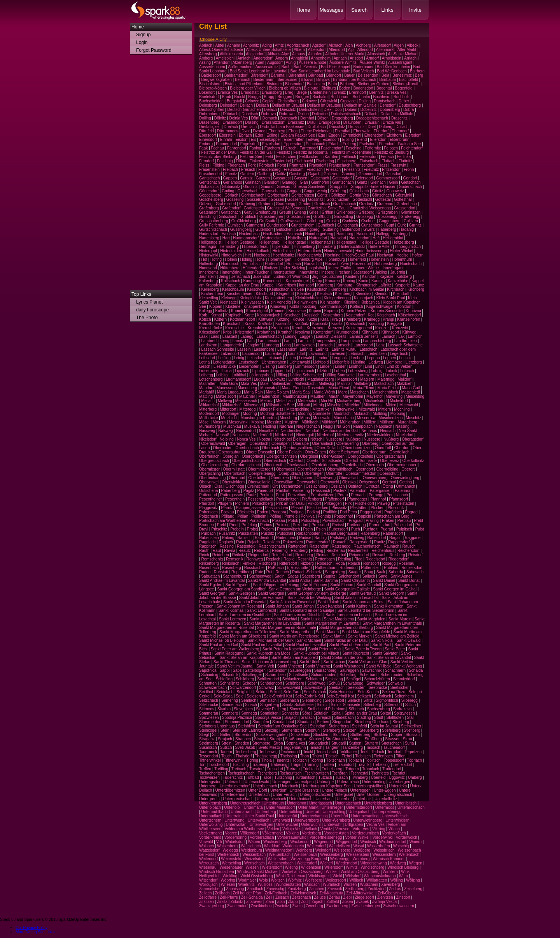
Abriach (206, 45)
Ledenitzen (377, 354)
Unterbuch (289, 786)
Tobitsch (300, 760)
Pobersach (208, 512)
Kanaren (332, 281)
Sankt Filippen (315, 585)
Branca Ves (228, 92)
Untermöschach (411, 807)
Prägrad (356, 521)
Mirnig (319, 405)
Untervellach (259, 820)
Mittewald (367, 409)
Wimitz (352, 867)
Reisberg (397, 555)
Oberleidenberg (325, 465)
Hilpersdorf (281, 247)
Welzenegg (340, 859)
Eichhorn (394, 135)
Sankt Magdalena (339, 619)
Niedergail (305, 435)
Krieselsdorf (209, 332)
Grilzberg (367, 212)
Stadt (379, 718)
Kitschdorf (264, 294)
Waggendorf (346, 842)
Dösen (323, 118)
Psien (321, 529)
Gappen (230, 178)
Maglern (367, 379)
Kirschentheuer (239, 294)
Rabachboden (308, 533)
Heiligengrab (268, 242)
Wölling (396, 880)
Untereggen (360, 790)
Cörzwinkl (328, 101)
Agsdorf (319, 45)
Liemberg (394, 362)
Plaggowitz (208, 508)
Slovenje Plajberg (271, 709)
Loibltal (222, 375)
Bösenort (207, 92)
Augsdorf (275, 62)
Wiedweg (398, 863)
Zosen (348, 902)
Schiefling (224, 679)
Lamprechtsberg (377, 341)
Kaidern (352, 277)
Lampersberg (326, 341)
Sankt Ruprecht (356, 653)
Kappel (269, 285)
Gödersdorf (209, 191)
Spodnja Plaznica (237, 718)
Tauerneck (208, 752)
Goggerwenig (315, 191)
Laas (215, 336)
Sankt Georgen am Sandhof (241, 589)
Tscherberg (267, 773)
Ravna (230, 551)
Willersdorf (333, 867)
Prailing (372, 521)
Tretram (293, 769)
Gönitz (377, 191)
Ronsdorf (371, 563)
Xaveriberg (390, 884)
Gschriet (368, 221)
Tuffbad (252, 777)
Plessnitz (339, 508)
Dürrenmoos (228, 131)
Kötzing (283, 319)
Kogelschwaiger (380, 307)
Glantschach (343, 182)
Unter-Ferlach (285, 795)
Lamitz (238, 341)
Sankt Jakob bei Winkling (310, 598)
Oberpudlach (290, 473)
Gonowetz (395, 191)
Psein (308, 529)
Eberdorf (381, 131)
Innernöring (232, 272)
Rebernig (280, 551)
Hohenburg (335, 259)
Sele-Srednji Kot (278, 696)
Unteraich (233, 782)
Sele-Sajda (223, 696)
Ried (358, 559)
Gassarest (282, 178)
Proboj (253, 529)
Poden (263, 512)
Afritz (279, 45)
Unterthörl (339, 816)
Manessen (226, 388)
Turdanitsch (305, 777)
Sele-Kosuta (368, 692)
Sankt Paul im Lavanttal (262, 645)
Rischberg (267, 563)
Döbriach (231, 114)
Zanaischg (235, 889)
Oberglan (230, 456)
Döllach (371, 114)
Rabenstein (209, 538)
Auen (260, 62)
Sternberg (331, 730)
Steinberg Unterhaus (217, 726)
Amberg (206, 58)
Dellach (262, 105)
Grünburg (315, 221)
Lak (402, 336)
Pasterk (340, 491)
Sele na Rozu (394, 692)
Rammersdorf (318, 542)
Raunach (391, 546)
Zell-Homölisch (303, 893)
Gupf (390, 225)
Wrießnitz (246, 884)
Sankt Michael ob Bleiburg (222, 640)
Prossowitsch (288, 529)
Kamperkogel (297, 281)
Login (142, 42)
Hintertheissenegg (371, 251)
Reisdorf (416, 555)
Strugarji (339, 743)
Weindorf (323, 850)
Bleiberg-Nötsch (213, 88)
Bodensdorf (363, 88)
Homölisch (230, 264)
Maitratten (208, 384)
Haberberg (387, 229)
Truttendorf (392, 769)
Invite (415, 10)
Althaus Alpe (278, 54)
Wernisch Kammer (389, 859)
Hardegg (400, 234)
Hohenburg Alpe (309, 259)
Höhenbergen (280, 259)
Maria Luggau (229, 392)
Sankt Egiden (211, 585)
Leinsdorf (255, 358)
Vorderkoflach (394, 833)
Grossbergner (271, 217)
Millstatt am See (280, 405)
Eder (259, 135)
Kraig (336, 319)
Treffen (205, 769)
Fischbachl (304, 161)
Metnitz (266, 401)
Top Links (141, 294)
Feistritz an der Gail (256, 152)
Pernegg (376, 495)
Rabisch (245, 538)
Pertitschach (397, 495)
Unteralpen (304, 782)
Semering (230, 700)
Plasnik (297, 508)
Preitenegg (356, 525)
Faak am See (409, 144)
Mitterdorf (228, 409)
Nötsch (316, 439)
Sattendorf (278, 670)
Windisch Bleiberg (403, 867)
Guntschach (347, 225)
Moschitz (413, 418)
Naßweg (225, 431)
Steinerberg (339, 726)
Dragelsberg (342, 118)
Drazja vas (392, 122)
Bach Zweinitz (306, 67)
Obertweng (326, 478)
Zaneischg (275, 889)
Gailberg (265, 174)
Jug (315, 277)
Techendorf (290, 752)
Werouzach (209, 863)
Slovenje (297, 709)
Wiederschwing (374, 863)
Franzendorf (364, 165)
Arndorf (372, 58)
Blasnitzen (316, 84)
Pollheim (259, 516)
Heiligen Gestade (239, 242)
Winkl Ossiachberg (256, 876)
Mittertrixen (322, 409)
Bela (385, 75)
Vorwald (206, 842)
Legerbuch (399, 354)
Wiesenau (208, 867)
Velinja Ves (292, 829)
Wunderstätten (288, 884)
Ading (267, 45)
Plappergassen (249, 508)
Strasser (392, 739)
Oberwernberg (375, 478)
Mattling (206, 396)
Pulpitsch (404, 529)
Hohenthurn (402, 259)
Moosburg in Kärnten (258, 418)
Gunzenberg (372, 225)
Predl (234, 525)
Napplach (384, 426)
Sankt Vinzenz (318, 666)
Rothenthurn (326, 568)
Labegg (247, 336)
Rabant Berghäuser (340, 533)
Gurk (402, 225)
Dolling (205, 118)
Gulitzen (411, 221)
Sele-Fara (292, 692)
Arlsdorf (356, 58)
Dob (338, 110)
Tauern (226, 752)
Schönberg (295, 683)
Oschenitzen (292, 486)
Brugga (254, 97)
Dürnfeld (206, 131)
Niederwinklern (380, 435)
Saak (381, 572)
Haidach (229, 234)
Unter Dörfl (257, 790)
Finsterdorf (282, 161)
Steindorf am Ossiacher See (282, 726)
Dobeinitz (369, 110)
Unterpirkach (360, 812)
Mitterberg (208, 409)
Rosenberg (232, 568)
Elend (362, 140)
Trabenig (260, 765)
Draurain (372, 122)
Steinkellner (411, 726)
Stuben (355, 743)
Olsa (218, 486)
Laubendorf (252, 354)
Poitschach (209, 516)
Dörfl (255, 118)
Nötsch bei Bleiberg (290, 439)
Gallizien (331, 174)
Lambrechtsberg (215, 341)
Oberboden (222, 448)
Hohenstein (379, 259)
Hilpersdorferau (255, 247)
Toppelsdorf (394, 760)
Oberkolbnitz (413, 461)
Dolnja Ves (238, 118)
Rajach (253, 542)
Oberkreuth (274, 465)
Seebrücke (378, 688)
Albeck (413, 45)
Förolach (267, 165)
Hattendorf (318, 238)
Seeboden (357, 688)
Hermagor (208, 247)
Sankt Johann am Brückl (363, 602)
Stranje (276, 739)
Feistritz (283, 152)
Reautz (245, 551)
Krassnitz (283, 324)
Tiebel (347, 756)
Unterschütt (287, 816)
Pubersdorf (339, 529)
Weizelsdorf (255, 859)
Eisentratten (294, 140)
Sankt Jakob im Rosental (245, 602)
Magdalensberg (321, 379)
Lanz (380, 345)
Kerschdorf (256, 289)
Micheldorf (399, 401)
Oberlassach (297, 465)
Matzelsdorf (226, 396)
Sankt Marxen (360, 636)
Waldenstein (293, 846)
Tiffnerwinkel (210, 760)
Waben (254, 842)
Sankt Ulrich (310, 662)
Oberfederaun (374, 452)
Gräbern (265, 204)
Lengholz (340, 358)
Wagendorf (324, 842)
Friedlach (314, 170)
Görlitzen (339, 195)
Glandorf (271, 182)
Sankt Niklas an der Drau (346, 640)
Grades (305, 204)
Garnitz (246, 178)
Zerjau (334, 897)
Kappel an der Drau (242, 285)
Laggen (306, 336)
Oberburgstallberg (298, 448)
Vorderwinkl (383, 837)
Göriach (231, 195)
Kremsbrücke (211, 328)
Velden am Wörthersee (244, 829)
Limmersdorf (306, 366)
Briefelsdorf (209, 97)
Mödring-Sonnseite (314, 414)
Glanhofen (320, 182)
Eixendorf (331, 140)
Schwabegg (353, 683)
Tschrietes (380, 773)
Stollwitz (381, 735)
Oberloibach (352, 465)
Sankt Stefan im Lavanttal (389, 658)
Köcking (310, 307)
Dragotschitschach (372, 118)
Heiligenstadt (345, 242)
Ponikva (308, 516)
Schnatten (208, 683)
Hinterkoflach (258, 251)
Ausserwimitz (267, 67)
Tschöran (340, 773)
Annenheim (321, 58)
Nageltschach (308, 426)
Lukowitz (277, 379)
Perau (343, 495)
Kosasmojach (269, 315)
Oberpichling (210, 473)
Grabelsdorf (226, 204)
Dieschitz (288, 110)
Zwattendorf (237, 906)
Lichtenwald (300, 362)
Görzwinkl (404, 195)
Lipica (227, 371)
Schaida (416, 670)
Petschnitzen (288, 499)
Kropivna (302, 332)
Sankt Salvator (385, 653)
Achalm (234, 45)
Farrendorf (309, 148)
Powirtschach (334, 521)
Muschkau (232, 426)
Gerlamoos (233, 182)
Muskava (252, 426)
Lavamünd (318, 354)
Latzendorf (230, 354)
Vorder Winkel (357, 837)
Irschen (344, 272)
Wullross (265, 884)
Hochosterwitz (310, 255)
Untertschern (210, 820)
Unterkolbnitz (386, 799)
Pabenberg (231, 491)
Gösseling (235, 199)
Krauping (376, 324)
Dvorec (259, 131)
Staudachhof (283, 722)
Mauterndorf (269, 396)
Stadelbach (344, 718)
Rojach (354, 563)
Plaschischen (277, 508)
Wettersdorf (307, 863)
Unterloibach (210, 807)
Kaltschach (231, 281)
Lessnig (406, 358)
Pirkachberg (263, 503)
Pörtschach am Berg (392, 516)
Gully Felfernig (212, 225)
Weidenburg (252, 850)
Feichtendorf (412, 148)
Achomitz (251, 45)
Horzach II (313, 264)
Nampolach (363, 426)
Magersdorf (347, 379)
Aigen (399, 45)
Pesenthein (235, 499)
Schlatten (314, 679)
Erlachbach (315, 144)
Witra (403, 876)
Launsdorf (296, 354)
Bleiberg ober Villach (248, 88)
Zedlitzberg (355, 889)
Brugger (302, 97)
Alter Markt (407, 50)
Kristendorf (244, 332)
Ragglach (207, 542)
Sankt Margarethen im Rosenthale (287, 628)
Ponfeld (291, 516)
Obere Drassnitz (260, 452)
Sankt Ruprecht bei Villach (316, 653)
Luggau (260, 379)
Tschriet (399, 773)
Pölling (275, 516)
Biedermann (264, 80)
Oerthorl (389, 482)
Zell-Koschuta (331, 893)
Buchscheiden (211, 101)
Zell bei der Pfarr (247, 893)
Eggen (334, 135)
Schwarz (266, 688)
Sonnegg (249, 713)
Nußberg (353, 439)
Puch (356, 529)
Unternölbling (291, 812)
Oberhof (296, 461)
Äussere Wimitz (343, 62)
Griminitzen (411, 212)
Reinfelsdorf (282, 555)
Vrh (219, 842)
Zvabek (363, 902)
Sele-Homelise (342, 692)
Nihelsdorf (405, 435)
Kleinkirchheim (308, 298)
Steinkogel (208, 730)
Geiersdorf (364, 178)
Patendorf (358, 491)
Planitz (227, 508)
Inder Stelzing (293, 268)
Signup (143, 35)
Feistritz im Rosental (311, 152)
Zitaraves (254, 902)
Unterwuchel (287, 825)
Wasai (358, 846)
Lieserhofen (249, 366)
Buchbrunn (340, 97)
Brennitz (377, 92)
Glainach (253, 182)
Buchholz (402, 97)
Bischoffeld (409, 80)
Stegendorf (342, 722)
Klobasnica (370, 302)
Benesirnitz (402, 75)
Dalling (365, 101)
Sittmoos (207, 709)
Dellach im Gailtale (360, 105)
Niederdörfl (262, 435)
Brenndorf (357, 92)
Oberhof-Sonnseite (360, 461)
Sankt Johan (303, 606)
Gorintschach (253, 195)
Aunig (291, 62)
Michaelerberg (349, 401)
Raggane (413, 538)
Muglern (291, 422)
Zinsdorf (403, 897)
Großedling (343, 217)
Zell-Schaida (252, 897)
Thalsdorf (244, 756)
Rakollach (271, 542)
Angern (282, 58)
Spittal (385, 713)
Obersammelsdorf (361, 473)
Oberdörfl (383, 448)
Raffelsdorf (377, 538)
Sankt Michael (309, 640)
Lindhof (355, 366)
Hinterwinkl (209, 255)
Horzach (293, 264)
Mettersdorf (308, 401)
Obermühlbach (340, 469)
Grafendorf (231, 208)
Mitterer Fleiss (271, 409)
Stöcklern (322, 735)
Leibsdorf (207, 358)
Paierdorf (265, 491)
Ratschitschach (272, 546)
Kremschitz (235, 328)
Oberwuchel (307, 482)
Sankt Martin (334, 636)
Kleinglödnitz (251, 298)
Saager (355, 572)
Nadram (286, 426)
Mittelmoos (373, 405)
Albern (299, 50)
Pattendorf (208, 495)
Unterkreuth (274, 803)
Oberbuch (271, 448)
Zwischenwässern (398, 906)
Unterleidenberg (378, 803)
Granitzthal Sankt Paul (327, 208)
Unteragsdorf (210, 782)
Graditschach (345, 204)
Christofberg (288, 101)
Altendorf (365, 50)
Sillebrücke (209, 705)
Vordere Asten (337, 833)
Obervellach (349, 478)
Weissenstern (384, 855)
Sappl (225, 670)
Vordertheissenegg (326, 837)
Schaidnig (210, 675)
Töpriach (414, 760)
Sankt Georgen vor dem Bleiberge (317, 593)
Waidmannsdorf (393, 842)
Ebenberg (277, 131)
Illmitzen (271, 268)
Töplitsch (373, 760)
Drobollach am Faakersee (282, 127)
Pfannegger (357, 499)
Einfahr (226, 140)
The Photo (147, 318)
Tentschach (326, 752)
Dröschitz (337, 127)
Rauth (204, 551)
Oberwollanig (259, 482)
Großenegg (410, 217)
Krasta (337, 324)
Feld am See (251, 157)
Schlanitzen (292, 679)
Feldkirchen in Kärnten (319, 157)
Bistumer (274, 84)
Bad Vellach (363, 71)
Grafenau (385, 204)
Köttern (220, 319)
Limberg (285, 366)
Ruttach (282, 572)
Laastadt (230, 336)
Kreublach (280, 328)
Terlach (378, 752)
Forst (282, 165)
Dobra (409, 110)
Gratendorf (208, 212)
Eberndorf (400, 131)
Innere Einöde (340, 268)
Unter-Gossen (368, 795)
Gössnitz (316, 199)
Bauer (349, 75)
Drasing (252, 122)
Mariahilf (206, 392)
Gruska (332, 221)
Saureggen (349, 670)
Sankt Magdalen (371, 619)
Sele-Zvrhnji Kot (340, 696)
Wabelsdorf (235, 842)
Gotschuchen (338, 199)
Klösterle (233, 307)
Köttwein (266, 319)
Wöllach (356, 880)
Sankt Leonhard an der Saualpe (307, 610)
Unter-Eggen (385, 790)
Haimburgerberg (319, 234)
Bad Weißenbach (392, 71)
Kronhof (285, 332)
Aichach (336, 45)
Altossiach (376, 54)
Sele (240, 696)
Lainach (388, 336)
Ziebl (347, 897)
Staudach (305, 722)
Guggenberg (390, 221)
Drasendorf (232, 122)
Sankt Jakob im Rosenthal (292, 602)
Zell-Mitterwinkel (360, 893)
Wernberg (361, 859)
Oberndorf (364, 469)
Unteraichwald (257, 782)
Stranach (243, 739)
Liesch (205, 366)
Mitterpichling (298, 409)
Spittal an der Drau (361, 713)
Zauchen (317, 889)
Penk (280, 495)
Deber (404, 101)
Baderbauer (363, 67)
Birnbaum (388, 80)
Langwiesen (304, 345)
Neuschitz (241, 435)
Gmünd (267, 187)
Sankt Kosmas (231, 610)
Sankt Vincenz (290, 666)
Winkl (337, 876)
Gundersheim (303, 225)
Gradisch (322, 204)
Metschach (285, 401)
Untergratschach (398, 795)
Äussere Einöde (312, 62)
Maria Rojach (277, 392)
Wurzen (350, 884)
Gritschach (228, 217)
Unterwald (281, 820)
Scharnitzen (276, 675)
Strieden (242, 743)
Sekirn (261, 692)
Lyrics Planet (149, 302)
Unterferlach (259, 795)
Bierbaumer (288, 80)
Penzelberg (298, 495)
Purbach (208, 533)
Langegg (271, 345)
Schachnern (395, 670)
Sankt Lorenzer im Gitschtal (273, 619)
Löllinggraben (261, 375)
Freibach (230, 170)
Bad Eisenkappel (335, 67)
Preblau (404, 521)
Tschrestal (360, 773)
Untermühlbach (214, 812)
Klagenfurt (285, 294)
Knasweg (278, 307)
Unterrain (234, 816)
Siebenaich (289, 700)
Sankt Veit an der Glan (368, 662)
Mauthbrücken (295, 396)
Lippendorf (282, 371)
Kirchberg (416, 289)
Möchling (402, 409)
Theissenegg (266, 756)
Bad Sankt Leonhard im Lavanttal (259, 71)
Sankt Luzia (310, 619)
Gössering (296, 199)
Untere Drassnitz (304, 790)
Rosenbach (209, 568)
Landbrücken (406, 341)
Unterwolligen (262, 825)
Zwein (297, 906)
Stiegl (204, 735)
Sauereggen (300, 670)
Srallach (308, 718)
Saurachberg (325, 670)
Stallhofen (395, 718)
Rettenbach (325, 559)
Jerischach (241, 277)
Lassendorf (287, 349)
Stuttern (371, 743)
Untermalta (253, 807)
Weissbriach (384, 850)
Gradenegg (285, 204)
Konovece (297, 311)
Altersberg (208, 54)
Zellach (205, 893)
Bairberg (417, 71)
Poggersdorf (371, 512)
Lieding (359, 362)
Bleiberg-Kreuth (406, 84)
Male (264, 384)
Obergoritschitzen (282, 456)
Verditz (326, 829)
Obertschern (303, 478)
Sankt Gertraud (362, 593)
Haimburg (345, 234)
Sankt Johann (277, 606)
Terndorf (394, 752)
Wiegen (416, 863)
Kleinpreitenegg (337, 298)
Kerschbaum (233, 289)
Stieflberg (412, 730)
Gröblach (248, 217)
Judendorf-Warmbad (291, 277)
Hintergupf (208, 251)
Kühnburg (370, 332)
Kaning (349, 281)
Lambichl (416, 336)
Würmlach (332, 884)
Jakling (381, 272)
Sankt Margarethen (296, 632)
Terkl (364, 752)
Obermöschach (311, 469)
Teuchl (227, 756)
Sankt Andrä (299, 581)
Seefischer (400, 688)
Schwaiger (376, 683)
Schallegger (252, 675)
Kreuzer (382, 328)
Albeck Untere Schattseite (268, 50)
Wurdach (312, 884)
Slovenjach (243, 709)
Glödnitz (251, 187)
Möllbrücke (208, 418)
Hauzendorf (359, 238)
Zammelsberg (211, 889)
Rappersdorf (399, 542)
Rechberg (299, 551)
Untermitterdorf (359, 807)
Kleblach (324, 294)
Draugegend (329, 122)
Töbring (317, 760)
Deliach (246, 105)
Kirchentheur (212, 294)
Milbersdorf (253, 405)
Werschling (232, 863)
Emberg (206, 144)
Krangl (388, 319)
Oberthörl (237, 478)
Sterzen (350, 730)
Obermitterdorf (260, 469)
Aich (349, 45)
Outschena (208, 491)
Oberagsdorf (413, 439)
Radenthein (286, 538)
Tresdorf (256, 769)
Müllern (370, 422)
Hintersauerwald (338, 251)
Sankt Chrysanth (355, 581)
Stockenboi (300, 735)
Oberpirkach (234, 473)
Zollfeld (332, 902)
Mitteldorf (353, 405)
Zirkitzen (206, 902)
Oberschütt (389, 473)
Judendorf (262, 277)
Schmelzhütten (377, 679)
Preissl (338, 525)
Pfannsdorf (399, 499)
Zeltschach (301, 897)
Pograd (411, 512)
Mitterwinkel (345, 409)
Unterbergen (399, 782)
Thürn (317, 756)
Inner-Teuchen (257, 272)
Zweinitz (282, 906)
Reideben (221, 555)
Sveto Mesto (269, 747)
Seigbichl (244, 692)
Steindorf (318, 726)
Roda (340, 563)
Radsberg (338, 538)
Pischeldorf (364, 503)
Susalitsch (208, 747)
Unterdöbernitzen (230, 790)
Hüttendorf (252, 268)
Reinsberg (304, 555)
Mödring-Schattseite (277, 414)
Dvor (246, 131)
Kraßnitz (265, 324)
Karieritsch (287, 285)
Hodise (403, 255)
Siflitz (368, 700)
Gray (248, 212)
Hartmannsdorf (246, 238)
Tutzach (325, 777)
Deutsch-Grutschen (244, 110)
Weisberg (342, 850)
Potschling (310, 521)
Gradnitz (367, 204)
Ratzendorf (319, 546)
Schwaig (395, 683)
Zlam (269, 902)
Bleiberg (347, 84)
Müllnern (387, 422)
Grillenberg (346, 212)
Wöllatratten (377, 880)
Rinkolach (231, 563)
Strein (226, 743)
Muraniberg (408, 422)
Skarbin (224, 709)
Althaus (298, 54)
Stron (278, 743)
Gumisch (235, 225)
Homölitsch (252, 264)
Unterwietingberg (368, 820)
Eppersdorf (293, 144)
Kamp (317, 281)
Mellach (208, 401)
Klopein (216, 307)
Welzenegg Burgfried (309, 859)
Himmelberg (304, 247)
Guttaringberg (307, 229)
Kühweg (409, 332)
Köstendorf (355, 315)
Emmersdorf (226, 144)
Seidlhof (206, 692)
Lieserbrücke (225, 366)
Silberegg (409, 700)
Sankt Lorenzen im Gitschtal (298, 615)
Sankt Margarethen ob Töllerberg (248, 632)
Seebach (337, 688)
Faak (203, 148)
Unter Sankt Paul (259, 816)
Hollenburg (208, 264)
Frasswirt (398, 165)
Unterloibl (232, 807)
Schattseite (298, 675)
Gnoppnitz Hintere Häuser (373, 187)
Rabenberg (370, 533)
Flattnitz (405, 161)
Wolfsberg (314, 880)
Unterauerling (374, 782)
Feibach (391, 148)
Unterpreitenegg (388, 812)
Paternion (403, 491)
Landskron (208, 345)
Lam (251, 341)
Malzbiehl (405, 384)
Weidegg (230, 850)
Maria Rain (253, 392)
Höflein (231, 259)
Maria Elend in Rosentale (304, 388)
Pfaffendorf (335, 499)
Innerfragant (393, 268)
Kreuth (298, 328)
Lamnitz (305, 341)
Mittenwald (409, 405)
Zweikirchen (261, 906)
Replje (289, 559)
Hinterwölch (231, 255)
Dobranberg (209, 114)
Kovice (298, 319)
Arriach (410, 58)
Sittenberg (372, 705)
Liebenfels (341, 362)
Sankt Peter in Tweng (363, 649)
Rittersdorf (288, 563)
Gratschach (231, 212)
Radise (305, 538)
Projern (268, 529)
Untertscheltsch (395, 816)
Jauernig (397, 272)
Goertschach (273, 191)
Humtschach (411, 264)
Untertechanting (314, 816)
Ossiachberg (317, 486)
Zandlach (255, 889)
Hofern (418, 255)
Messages (332, 10)
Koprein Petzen (354, 311)
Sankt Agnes (401, 576)
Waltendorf (316, 846)
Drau (311, 122)
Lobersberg (358, 371)
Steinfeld (360, 726)
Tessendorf (209, 756)
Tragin (296, 765)
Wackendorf (300, 842)
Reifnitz (239, 555)
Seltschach (209, 700)
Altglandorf (255, 54)
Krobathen (266, 332)
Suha (409, 743)
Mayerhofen (353, 396)
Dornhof (307, 118)
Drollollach (317, 127)
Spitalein (321, 713)
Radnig (320, 538)
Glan (304, 182)
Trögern (352, 769)
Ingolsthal (317, 268)
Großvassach (292, 221)
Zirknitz (237, 902)
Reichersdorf (409, 551)
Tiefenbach (383, 756)
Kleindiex (363, 294)
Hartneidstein (273, 238)
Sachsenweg (260, 576)
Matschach (359, 392)
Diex (327, 110)
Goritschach (278, 195)
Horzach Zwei (337, 264)
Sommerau (209, 713)
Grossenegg (387, 217)
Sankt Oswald (409, 640)
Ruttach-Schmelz (307, 572)
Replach (273, 559)
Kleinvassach (252, 302)
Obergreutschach (214, 461)
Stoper (396, 735)
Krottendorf (323, 332)
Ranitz (380, 542)
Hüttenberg (230, 268)
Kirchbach (395, 289)
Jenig (224, 277)
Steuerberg (369, 730)
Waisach (206, 846)
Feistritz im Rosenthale (352, 152)
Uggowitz (397, 777)
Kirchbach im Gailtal (367, 289)
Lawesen (338, 354)
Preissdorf (320, 525)
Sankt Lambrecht (262, 610)
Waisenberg (227, 846)
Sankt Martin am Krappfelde (366, 632)
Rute (259, 572)
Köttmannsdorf (242, 319)
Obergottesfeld (360, 456)
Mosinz (258, 422)
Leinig (239, 358)
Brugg (269, 97)
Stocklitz (340, 735)
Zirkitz (222, 902)
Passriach (322, 491)
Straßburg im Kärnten (304, 739)
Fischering (325, 161)
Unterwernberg (306, 820)
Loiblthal (239, 375)
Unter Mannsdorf (280, 807)
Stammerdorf (210, 722)
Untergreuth (209, 799)
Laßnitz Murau (344, 349)
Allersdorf (337, 50)
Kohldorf (404, 307)
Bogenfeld (404, 88)
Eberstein (227, 135)
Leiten (291, 358)
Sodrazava (402, 709)
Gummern (254, 225)
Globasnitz (231, 187)
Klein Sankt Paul (391, 298)
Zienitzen (385, 897)
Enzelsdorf (271, 144)
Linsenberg (209, 371)
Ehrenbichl (352, 135)
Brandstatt (250, 92)
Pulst (420, 529)
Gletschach (411, 182)
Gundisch (326, 225)
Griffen (327, 212)
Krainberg (353, 319)
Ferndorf (206, 161)
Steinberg (401, 722)
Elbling (348, 140)
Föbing (218, 165)
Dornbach (289, 118)
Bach (286, 67)
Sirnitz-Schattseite (298, 705)
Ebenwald (362, 131)
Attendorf (222, 62)
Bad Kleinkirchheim (394, 67)
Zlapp (293, 902)
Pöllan (243, 516)
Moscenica (366, 418)
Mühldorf (329, 422)
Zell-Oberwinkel (391, 893)
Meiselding (415, 396)
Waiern (416, 842)
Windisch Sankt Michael (258, 872)
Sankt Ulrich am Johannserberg (269, 662)
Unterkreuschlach (245, 803)
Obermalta (375, 465)
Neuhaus (369, 431)
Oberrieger (313, 473)
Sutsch (226, 747)
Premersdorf (380, 525)
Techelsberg (246, 752)
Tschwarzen (209, 777)
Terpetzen (413, 752)
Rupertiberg (241, 572)
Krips (227, 332)
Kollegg (206, 311)
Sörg (306, 713)
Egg (322, 135)
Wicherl (326, 863)
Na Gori (343, 426)
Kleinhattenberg (278, 298)
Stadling (364, 718)
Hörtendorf (274, 264)
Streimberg (209, 743)
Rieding (345, 559)
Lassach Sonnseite (218, 349)
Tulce (266, 777)
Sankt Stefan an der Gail (342, 658)
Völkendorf (250, 833)
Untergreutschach (238, 799)
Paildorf (283, 491)
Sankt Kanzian (330, 606)
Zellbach (222, 893)
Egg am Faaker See (298, 135)
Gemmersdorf (388, 178)
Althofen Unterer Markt (345, 54)
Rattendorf (297, 546)
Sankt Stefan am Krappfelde (244, 658)
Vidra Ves (361, 829)
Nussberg (334, 439)
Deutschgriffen (212, 110)
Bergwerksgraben (216, 80)
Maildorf (404, 379)
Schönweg (316, 683)
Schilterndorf (268, 679)
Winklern (390, 872)
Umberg (415, 777)
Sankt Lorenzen (233, 619)
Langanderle (231, 345)
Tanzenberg (353, 747)
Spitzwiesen (404, 713)
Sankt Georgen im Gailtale (347, 589)
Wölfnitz (295, 880)
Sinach (251, 705)
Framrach (298, 165)
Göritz (323, 195)
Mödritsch (342, 414)
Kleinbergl (344, 294)
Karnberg (325, 285)
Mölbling (380, 414)
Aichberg (363, 45)
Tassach (373, 747)
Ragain (395, 538)
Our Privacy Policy (31, 928)
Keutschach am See (287, 289)
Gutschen (284, 229)
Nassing (402, 426)
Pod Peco (348, 512)
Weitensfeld (231, 859)
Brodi (227, 97)
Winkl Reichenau (291, 876)
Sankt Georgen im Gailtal (395, 589)
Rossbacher (255, 568)
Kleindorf (382, 294)
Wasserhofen (379, 846)
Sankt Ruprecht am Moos (269, 653)
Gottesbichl (362, 199)
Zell (269, 897)
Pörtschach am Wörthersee (223, 521)
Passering (301, 491)
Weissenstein (358, 855)
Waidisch (368, 842)
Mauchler (247, 396)
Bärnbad (316, 75)
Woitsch (278, 880)
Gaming (349, 174)
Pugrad (387, 529)
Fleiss (204, 165)
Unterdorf (278, 790)
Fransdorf (318, 165)
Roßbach (276, 568)
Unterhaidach (301, 799)
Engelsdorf (250, 144)
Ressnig (305, 559)
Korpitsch (233, 315)
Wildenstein (311, 867)
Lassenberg (264, 349)
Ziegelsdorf (364, 897)
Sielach (354, 700)
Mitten (391, 405)
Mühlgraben (350, 422)
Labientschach (269, 336)
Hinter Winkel (402, 251)
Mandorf (206, 388)
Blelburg (329, 88)
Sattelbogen (255, 670)
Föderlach (236, 165)
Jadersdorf (363, 272)
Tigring (252, 760)
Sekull (275, 692)
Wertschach (255, 863)
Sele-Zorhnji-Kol (309, 696)
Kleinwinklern (305, 302)
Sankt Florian (342, 585)
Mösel (204, 422)
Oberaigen (237, 444)
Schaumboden (324, 675)
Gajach (314, 174)
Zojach (317, 902)
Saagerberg (335, 572)
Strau (408, 739)
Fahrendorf (237, 148)
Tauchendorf (394, 747)
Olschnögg (235, 486)
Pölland (228, 516)
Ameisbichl (225, 58)
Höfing (216, 259)
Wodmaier (247, 880)
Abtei (220, 45)
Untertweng (234, 820)
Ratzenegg (341, 546)
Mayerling (394, 396)
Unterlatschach (348, 803)
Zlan (281, 902)
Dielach (270, 110)
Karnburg (344, 285)
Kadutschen (332, 277)
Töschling (241, 765)
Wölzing (413, 880)
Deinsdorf (228, 105)
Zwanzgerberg (212, 906)
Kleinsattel (229, 302)
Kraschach (232, 324)
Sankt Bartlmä (326, 581)
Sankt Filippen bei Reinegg (276, 585)
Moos (305, 418)
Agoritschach (298, 45)
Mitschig (334, 405)
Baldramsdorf (236, 75)
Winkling (230, 876)
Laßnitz (306, 349)
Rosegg (389, 563)
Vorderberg (311, 833)
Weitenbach (409, 855)
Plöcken (378, 508)
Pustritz (267, 533)
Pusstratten (248, 533)
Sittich (410, 705)
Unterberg (208, 786)
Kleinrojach (363, 298)
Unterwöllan (236, 825)
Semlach (249, 700)
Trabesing (279, 765)
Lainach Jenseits (364, 336)
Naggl (328, 426)
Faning (255, 148)
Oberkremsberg (214, 465)
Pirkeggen (333, 503)
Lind (368, 366)
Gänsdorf (393, 174)
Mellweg (225, 401)
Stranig (260, 739)
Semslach (268, 700)
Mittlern (384, 409)
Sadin (280, 576)
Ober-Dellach (328, 448)
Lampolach (350, 341)
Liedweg (376, 362)
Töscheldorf (219, 765)
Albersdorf (317, 50)
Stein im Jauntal (384, 726)
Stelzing (271, 730)
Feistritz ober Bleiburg (218, 157)
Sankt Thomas (226, 662)
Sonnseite (290, 713)
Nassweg (207, 431)
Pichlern (242, 503)
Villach (394, 829)
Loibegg (206, 375)
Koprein (331, 311)
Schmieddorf (404, 679)
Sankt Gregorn (391, 593)
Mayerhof (374, 396)
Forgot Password (154, 50)
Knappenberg (255, 307)
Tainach (315, 747)
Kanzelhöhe (398, 281)
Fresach (248, 170)
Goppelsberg (210, 195)
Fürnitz (231, 174)
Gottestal (383, 199)
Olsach (205, 486)
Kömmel (278, 311)
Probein (237, 529)
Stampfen (261, 722)
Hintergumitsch (408, 247)
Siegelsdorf (334, 700)
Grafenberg (209, 208)
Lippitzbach (304, 371)
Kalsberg (404, 277)
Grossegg (365, 217)
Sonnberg (230, 713)
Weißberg (362, 850)
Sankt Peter (395, 649)
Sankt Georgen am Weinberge (295, 589)
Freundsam (294, 170)
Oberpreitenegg (262, 473)
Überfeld (378, 777)
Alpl (351, 50)
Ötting (388, 486)
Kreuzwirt (400, 328)
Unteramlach (348, 782)
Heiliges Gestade (374, 242)
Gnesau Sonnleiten (310, 187)
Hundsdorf (208, 268)
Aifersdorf (382, 45)
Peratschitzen (323, 495)
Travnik (363, 765)
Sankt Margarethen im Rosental (227, 628)
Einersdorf (208, 140)
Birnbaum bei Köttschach (354, 80)
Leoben (357, 358)
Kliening (350, 302)
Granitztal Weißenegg (286, 208)
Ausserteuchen (212, 67)
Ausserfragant (400, 62)
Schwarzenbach (213, 688)
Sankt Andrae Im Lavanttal (222, 581)
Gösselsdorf (257, 199)
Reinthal (339, 555)
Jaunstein (207, 277)
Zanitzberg (297, 889)
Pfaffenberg (312, 499)
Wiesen (252, 867)
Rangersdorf (360, 542)
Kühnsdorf (390, 332)
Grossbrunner (298, 217)
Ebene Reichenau (316, 131)
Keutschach (317, 289)
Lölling (281, 375)
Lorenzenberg (370, 375)
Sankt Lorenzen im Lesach (348, 615)
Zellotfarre (208, 897)
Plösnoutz (396, 508)
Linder (340, 366)
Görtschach (382, 195)
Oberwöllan (284, 482)
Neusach (388, 431)
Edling (272, 135)
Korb (203, 315)
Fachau (217, 148)
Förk (252, 165)
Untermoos (385, 807)
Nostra (264, 439)
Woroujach (208, 884)
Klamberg (305, 294)
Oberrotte (334, 473)
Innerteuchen (284, 272)
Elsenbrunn (400, 140)
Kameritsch (273, 281)
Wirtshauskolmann (380, 876)
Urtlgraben (354, 825)
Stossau (413, 735)
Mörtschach (344, 418)
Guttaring (331, 229)
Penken (266, 495)
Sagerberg (311, 576)
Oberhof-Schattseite (324, 461)
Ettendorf (387, 144)
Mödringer (231, 414)
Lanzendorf (363, 345)
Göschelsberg (211, 199)
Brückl (240, 97)
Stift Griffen (222, 735)
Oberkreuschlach (246, 465)
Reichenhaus (383, 551)
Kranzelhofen (409, 319)
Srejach (324, 718)
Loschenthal (395, 375)
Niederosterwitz (351, 435)
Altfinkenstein (231, 54)
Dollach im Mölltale (397, 114)
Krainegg (372, 319)
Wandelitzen (340, 846)
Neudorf (313, 431)
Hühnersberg (385, 264)
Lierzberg (414, 362)
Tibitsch (332, 756)
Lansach (325, 345)
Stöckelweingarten (272, 735)
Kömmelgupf (257, 311)
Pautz (251, 495)
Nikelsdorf (208, 439)
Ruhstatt (221, 572)
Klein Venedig (279, 302)
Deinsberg (208, 105)
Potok (293, 521)
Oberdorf (402, 448)
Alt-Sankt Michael (403, 54)
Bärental (278, 75)
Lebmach (356, 354)
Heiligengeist (210, 242)
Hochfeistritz (283, 255)
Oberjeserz (389, 461)
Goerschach (248, 191)
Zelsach (282, 897)
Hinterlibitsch (283, 251)
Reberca (261, 551)
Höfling (246, 259)
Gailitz (281, 174)
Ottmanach (406, 486)
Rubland (391, 568)
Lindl (379, 366)
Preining (283, 525)
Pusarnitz (227, 533)
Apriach (340, 58)
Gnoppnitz (339, 187)
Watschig (401, 846)
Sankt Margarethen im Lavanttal (332, 623)
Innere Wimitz (367, 268)
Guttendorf (351, 229)
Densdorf (388, 105)
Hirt (248, 255)
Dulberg (386, 127)
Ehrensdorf (374, 135)
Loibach (407, 371)
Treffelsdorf (402, 765)
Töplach (355, 760)
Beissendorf (368, 75)
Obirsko (349, 482)
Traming (311, 765)
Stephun (312, 730)
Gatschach (320, 178)
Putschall (285, 533)
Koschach (292, 315)
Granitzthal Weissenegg (370, 208)
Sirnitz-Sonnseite (346, 705)
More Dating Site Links (35, 932)
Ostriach (355, 486)
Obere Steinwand (344, 452)
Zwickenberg (337, 906)
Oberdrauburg (231, 452)
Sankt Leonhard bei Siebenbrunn (366, 610)
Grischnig (207, 217)
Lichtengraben (274, 362)
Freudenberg (269, 170)
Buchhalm (361, 97)
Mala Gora (229, 384)
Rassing (227, 546)
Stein (225, 730)
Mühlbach (310, 422)
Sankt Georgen (212, 593)
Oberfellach (400, 452)
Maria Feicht (388, 388)
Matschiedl (411, 392)
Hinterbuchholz (352, 247)
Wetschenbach (281, 863)
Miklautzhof (209, 405)
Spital (337, 713)
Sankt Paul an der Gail (219, 645)
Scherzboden (392, 675)
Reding (317, 551)
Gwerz (369, 229)
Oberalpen (281, 444)
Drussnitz (357, 127)
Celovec (252, 101)
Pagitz (249, 491)
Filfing (241, 161)
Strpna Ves (296, 743)
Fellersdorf (368, 157)
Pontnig (324, 516)
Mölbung (398, 414)
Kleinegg (229, 298)
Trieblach (311, 769)
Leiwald (306, 358)
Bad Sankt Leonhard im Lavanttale (320, 71)
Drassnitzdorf (273, 122)
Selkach (364, 696)
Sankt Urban (334, 662)
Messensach (246, 401)
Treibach (239, 769)
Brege (302, 92)
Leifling (224, 358)
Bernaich (242, 80)
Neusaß (223, 435)
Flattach (388, 161)
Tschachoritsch (212, 773)
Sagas (293, 576)
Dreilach (231, 127)
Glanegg (289, 182)
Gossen (277, 199)
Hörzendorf (361, 264)
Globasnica (209, 187)
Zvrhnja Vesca (384, 902)
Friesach (333, 170)
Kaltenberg (208, 281)
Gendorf (410, 178)
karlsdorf (306, 285)
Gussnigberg (241, 229)
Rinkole (249, 563)
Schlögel (353, 679)
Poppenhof (343, 516)
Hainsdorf (365, 234)
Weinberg (304, 850)
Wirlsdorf (353, 876)
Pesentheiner (211, 499)
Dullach (402, 127)
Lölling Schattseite (306, 375)
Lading (290, 336)
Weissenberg (331, 855)
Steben (323, 722)
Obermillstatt (234, 469)
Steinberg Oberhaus (372, 722)
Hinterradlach (309, 251)
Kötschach (386, 315)
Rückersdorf (412, 568)
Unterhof (344, 799)
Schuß (334, 683)
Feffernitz (373, 148)
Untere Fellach (334, 790)
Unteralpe (325, 782)
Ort (275, 486)
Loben (339, 371)
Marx (342, 392)
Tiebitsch (363, 756)
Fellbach (349, 157)
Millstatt (304, 405)
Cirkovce (309, 101)
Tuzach (341, 777)
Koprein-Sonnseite (387, 311)
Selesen (254, 696)
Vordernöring (235, 837)
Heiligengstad (295, 242)
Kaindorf (369, 277)
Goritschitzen (303, 195)
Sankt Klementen (388, 606)
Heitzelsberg (403, 242)
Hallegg (383, 234)
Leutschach (248, 362)
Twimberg (359, 777)
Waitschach (251, 846)
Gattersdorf (342, 178)
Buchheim (381, 97)
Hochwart (385, 255)
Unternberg (266, 812)
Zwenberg (314, 906)
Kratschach (355, 324)
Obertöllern (258, 478)
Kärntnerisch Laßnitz (373, 285)
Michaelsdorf (376, 401)
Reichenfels (358, 551)
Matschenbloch (385, 392)
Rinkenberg (209, 563)
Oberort (408, 469)
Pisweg (383, 503)
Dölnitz (220, 118)
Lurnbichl (296, 379)
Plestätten (359, 508)
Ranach (339, 542)
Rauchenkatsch (367, 546)
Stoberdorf (244, 735)
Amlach (244, 58)
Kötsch (205, 319)
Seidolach (225, 692)
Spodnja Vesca (268, 718)
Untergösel (344, 795)
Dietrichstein (310, 110)
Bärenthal (297, 75)
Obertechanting (212, 478)
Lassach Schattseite (405, 345)
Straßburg (373, 739)
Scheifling (348, 675)
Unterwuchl (311, 825)
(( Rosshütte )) (299, 568)
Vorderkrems (210, 837)
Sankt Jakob (328, 602)
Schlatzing (334, 679)
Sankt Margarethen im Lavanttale (272, 623)
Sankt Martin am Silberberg (242, 636)
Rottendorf (349, 568)
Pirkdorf (314, 503)
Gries (314, 212)
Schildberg (245, 679)
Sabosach (415, 572)
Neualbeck (268, 431)
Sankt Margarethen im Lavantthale (392, 623)
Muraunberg (210, 426)
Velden (273, 829)
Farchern (272, 148)
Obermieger (209, 469)
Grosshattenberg (214, 221)
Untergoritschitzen (316, 795)
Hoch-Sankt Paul (359, 255)
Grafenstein (254, 208)
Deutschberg (410, 105)
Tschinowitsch (317, 773)
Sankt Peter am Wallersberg (235, 649)
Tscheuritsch (291, 773)
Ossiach (338, 486)
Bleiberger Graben (373, 84)
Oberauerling (348, 444)
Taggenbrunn (294, 747)
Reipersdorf (359, 555)
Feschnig (225, 161)
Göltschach (359, 191)
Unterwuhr (332, 825)
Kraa (325, 319)
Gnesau (283, 187)
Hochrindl (333, 255)
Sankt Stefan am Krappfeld (295, 658)
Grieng (300, 212)
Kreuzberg (315, 328)
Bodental (384, 88)
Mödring (250, 414)
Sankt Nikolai (382, 640)
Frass (382, 165)
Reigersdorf (258, 555)
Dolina (303, 114)
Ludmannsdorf (238, 379)
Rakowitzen (293, 542)
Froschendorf (211, 174)
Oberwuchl (330, 482)
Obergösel (309, 456)
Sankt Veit (265, 666)
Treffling (221, 769)
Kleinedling (209, 298)
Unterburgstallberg (370, 786)
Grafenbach (406, 204)
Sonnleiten (269, 713)
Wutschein (369, 884)
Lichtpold (321, 362)
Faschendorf (332, 148)
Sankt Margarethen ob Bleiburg (346, 628)
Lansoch (343, 345)
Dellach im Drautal (288, 105)
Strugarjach (318, 743)
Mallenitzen (282, 384)
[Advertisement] (161, 174)
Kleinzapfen (330, 302)
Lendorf (322, 358)
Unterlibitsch (406, 803)
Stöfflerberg (360, 735)
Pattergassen (232, 495)
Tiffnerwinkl (234, 760)
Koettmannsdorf (333, 307)
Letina (204, 362)
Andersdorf (263, 58)
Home (303, 10)
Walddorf (272, 846)
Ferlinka (404, 157)
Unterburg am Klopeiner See (326, 786)
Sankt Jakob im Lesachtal (356, 598)
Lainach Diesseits (331, 336)
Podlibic (330, 512)
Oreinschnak (258, 486)
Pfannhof (378, 499)
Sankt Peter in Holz (325, 649)
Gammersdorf (370, 174)
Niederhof (325, 435)
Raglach (226, 542)
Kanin (363, 281)
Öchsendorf (369, 482)
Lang (286, 345)
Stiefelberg (391, 730)
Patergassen (381, 491)
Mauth (334, 396)
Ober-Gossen (333, 456)
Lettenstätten (224, 362)
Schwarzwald (289, 688)
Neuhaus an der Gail (340, 431)
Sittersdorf (393, 705)
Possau (279, 521)
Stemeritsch (292, 730)
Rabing (228, 538)
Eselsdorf (367, 144)
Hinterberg (327, 247)
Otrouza (373, 486)
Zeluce (320, 897)
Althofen (315, 54)
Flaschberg (347, 161)
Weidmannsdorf (279, 850)
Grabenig (247, 204)
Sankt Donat (409, 581)
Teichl (308, 752)
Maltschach (384, 384)
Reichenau (336, 551)
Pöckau (227, 512)
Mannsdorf (269, 388)
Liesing (269, 366)
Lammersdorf (269, 341)
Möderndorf (209, 414)
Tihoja (267, 760)
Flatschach (369, 161)
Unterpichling (334, 812)
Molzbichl (229, 418)
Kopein (315, 311)
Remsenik (234, 559)
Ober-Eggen (315, 452)
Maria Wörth (324, 392)
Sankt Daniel (384, 581)
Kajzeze (387, 277)
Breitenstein (320, 92)
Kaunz (418, 285)
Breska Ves (396, 92)
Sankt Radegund (229, 653)
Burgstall (234, 101)
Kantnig (378, 281)
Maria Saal (301, 392)
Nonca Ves (246, 439)
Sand (383, 576)
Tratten (328, 765)
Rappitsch (208, 546)
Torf (202, 765)
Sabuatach (210, 576)
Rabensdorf (393, 533)
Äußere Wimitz (373, 62)
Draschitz (399, 118)
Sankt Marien (327, 632)
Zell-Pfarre (229, 897)
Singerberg (270, 705)
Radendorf (264, 538)
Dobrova (269, 114)
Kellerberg (210, 289)
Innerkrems (209, 272)
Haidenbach (249, 234)
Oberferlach (209, 456)
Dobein (351, 110)
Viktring (379, 829)
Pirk (348, 503)
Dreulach (249, 127)
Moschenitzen (391, 418)
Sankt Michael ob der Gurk (270, 640)
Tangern (332, 747)
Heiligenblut (393, 238)
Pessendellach (260, 499)
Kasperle (402, 285)
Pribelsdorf (403, 525)
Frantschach (340, 165)
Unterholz (363, 799)
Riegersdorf (399, 559)
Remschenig (212, 559)
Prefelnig (249, 525)
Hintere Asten (380, 247)
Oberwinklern (233, 482)
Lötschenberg (211, 379)
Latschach (369, 349)
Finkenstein (260, 161)
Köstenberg (333, 315)
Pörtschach (259, 521)
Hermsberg (229, 247)
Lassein (244, 349)
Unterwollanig (211, 825)
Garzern (263, 178)
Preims (266, 525)
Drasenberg (209, 122)
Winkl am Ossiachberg (360, 872)
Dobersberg (390, 110)
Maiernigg (386, 379)
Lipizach (242, 371)
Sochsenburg (379, 709)
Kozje (312, 319)
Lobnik (391, 371)
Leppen (389, 358)
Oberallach (259, 444)
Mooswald (322, 418)
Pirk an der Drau (290, 503)
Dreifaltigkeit (210, 127)
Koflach (356, 307)
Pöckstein (245, 512)
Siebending (312, 700)
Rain (240, 542)
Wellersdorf (278, 859)
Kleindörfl (401, 294)
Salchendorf (349, 576)
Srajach (291, 718)
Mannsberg (247, 388)
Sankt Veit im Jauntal (235, 666)
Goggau (294, 191)
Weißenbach (228, 855)
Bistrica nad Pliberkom (244, 84)
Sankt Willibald (379, 666)
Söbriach (356, 709)
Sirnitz (322, 705)
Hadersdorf (209, 234)
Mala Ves (249, 384)
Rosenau (406, 563)
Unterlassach (320, 803)
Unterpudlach (211, 816)
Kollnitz (222, 311)
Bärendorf (259, 75)
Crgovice (348, 101)
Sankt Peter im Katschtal (284, 649)
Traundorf (345, 765)
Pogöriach (393, 512)
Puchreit (370, 529)
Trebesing (381, 765)
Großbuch (322, 217)
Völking (292, 833)
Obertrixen (280, 478)
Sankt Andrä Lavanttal (267, 581)
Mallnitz (344, 384)
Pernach (358, 495)
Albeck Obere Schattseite (221, 50)
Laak (203, 336)
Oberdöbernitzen (357, 448)
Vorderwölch (407, 837)
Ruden (205, 572)
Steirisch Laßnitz (247, 730)
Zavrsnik (335, 889)
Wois (263, 880)
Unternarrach (242, 812)
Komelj (237, 311)
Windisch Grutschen (216, 872)
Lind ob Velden (399, 366)
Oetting (406, 482)
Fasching (354, 148)
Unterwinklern (397, 820)
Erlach (334, 144)
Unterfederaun (233, 795)
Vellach (311, 829)
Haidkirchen (273, 234)
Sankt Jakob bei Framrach (262, 598)
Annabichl (299, 58)
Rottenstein (371, 568)
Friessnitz (352, 170)
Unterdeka (398, 786)
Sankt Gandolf (368, 585)
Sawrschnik (372, 670)
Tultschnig (283, 777)
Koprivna (413, 311)
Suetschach (391, 743)
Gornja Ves (359, 195)
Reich (204, 555)
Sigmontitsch (387, 700)
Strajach (225, 739)
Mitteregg (248, 409)
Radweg (357, 538)
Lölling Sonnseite (340, 375)
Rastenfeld (246, 546)
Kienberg (338, 289)
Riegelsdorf (375, 559)
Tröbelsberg (332, 769)
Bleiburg (311, 88)
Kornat (216, 315)
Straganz (207, 739)
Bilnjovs (323, 80)
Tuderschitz (233, 777)
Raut (217, 551)
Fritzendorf (391, 170)
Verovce (342, 829)
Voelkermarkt (210, 833)
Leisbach (274, 358)
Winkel (332, 872)
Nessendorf (246, 431)
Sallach (369, 576)
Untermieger (332, 807)
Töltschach (336, 760)
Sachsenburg (234, 576)
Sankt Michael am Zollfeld (397, 636)
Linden (326, 366)
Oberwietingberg (405, 478)
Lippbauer (261, 371)
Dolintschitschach (346, 114)
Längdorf (253, 345)
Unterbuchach (265, 786)
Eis (254, 140)
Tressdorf (275, 769)
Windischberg (372, 867)
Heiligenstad (320, 242)
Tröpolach (371, 769)
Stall (410, 718)
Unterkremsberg (213, 803)
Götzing (206, 204)
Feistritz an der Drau (219, 152)
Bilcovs (307, 80)
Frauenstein (209, 170)
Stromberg (262, 743)
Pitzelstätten (403, 503)
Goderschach (410, 187)
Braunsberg (272, 92)
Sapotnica (208, 670)
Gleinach (378, 182)
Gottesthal (403, 199)
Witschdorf (208, 880)
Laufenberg (275, 354)
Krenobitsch (258, 328)
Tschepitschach (241, 773)
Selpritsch (383, 696)
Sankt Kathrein (358, 606)
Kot (371, 315)
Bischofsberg (210, 84)
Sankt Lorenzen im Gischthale (244, 615)
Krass (250, 324)
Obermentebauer (402, 465)
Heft (376, 238)
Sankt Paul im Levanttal (305, 645)
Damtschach (385, 101)
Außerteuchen (240, 67)
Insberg (328, 272)
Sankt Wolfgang (408, 666)
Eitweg (313, 140)
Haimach (294, 234)
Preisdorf (301, 525)
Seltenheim (404, 696)
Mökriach (361, 414)
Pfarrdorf (207, 503)
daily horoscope (152, 310)
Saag (368, 572)
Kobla (294, 307)
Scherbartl (369, 675)
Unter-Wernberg (336, 820)
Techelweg (269, 752)
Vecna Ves (375, 825)
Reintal (322, 555)
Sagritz (329, 576)
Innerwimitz (309, 272)
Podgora (279, 512)
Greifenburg (266, 212)
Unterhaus (324, 799)
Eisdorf (242, 140)
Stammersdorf (237, 722)
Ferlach (387, 157)
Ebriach (245, 135)
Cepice (268, 101)
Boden (345, 88)
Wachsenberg (275, 842)
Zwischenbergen (366, 906)
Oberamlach (322, 444)
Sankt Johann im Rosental (239, 606)
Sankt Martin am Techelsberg (294, 636)
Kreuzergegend (359, 328)
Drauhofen (353, 122)
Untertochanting (365, 816)
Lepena (373, 358)
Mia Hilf (327, 401)
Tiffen (401, 756)
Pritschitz (220, 529)
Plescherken (318, 508)
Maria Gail (411, 388)
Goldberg (338, 191)
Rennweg (255, 559)
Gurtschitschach (213, 229)
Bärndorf (334, 75)
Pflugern (225, 503)
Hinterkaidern (232, 251)
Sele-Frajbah (315, 692)
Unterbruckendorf (235, 786)
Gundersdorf (277, 225)
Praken (388, 521)
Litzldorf (324, 371)
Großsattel (268, 221)
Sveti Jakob (245, 747)
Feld (269, 157)
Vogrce (231, 833)
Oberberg (370, 444)
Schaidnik (230, 675)
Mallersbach (305, 384)
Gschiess (350, 221)
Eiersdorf (413, 135)
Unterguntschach (271, 799)
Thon (305, 756)
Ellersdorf (378, 140)
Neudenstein (291, 431)
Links (387, 10)
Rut (269, 572)
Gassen (301, 178)
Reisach (379, 555)
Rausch (409, 546)
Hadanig (407, 229)
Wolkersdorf (336, 880)
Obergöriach (253, 456)
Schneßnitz (229, 683)
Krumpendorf (347, 332)
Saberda (396, 572)
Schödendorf (271, 683)
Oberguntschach (246, 461)
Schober (249, 683)
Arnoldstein (392, 58)
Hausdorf (338, 238)
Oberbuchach (247, 448)
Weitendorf (208, 859)
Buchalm (320, 97)
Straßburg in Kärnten (344, 739)
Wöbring (228, 880)
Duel (372, 127)
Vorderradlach (262, 837)
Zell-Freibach (276, 893)
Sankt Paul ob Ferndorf (349, 645)
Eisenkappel (270, 140)
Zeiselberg (413, 889)
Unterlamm (297, 803)
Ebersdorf (207, 135)
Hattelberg (297, 238)
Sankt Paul (382, 645)
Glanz (362, 182)
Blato (332, 84)
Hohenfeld (357, 259)
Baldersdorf (211, 75)
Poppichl (364, 516)
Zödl (305, 902)
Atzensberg (242, 62)
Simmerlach (232, 705)
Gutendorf (264, 229)
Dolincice (320, 114)
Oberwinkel (209, 482)
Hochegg (262, 255)
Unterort (312, 812)
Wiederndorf (346, 863)
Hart (226, 238)
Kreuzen (335, 328)
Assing (205, 62)
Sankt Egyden (238, 585)
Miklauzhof (231, 405)
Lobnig (377, 371)
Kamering (252, 281)
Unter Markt (308, 807)
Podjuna (297, 512)
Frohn (409, 170)
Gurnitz (415, 225)
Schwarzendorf (243, 688)
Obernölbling (388, 469)
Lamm (289, 341)
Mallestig (326, 384)
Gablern (247, 174)
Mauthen (318, 396)
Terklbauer (348, 752)
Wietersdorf (272, 867)
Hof (204, 259)
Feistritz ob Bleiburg (392, 152)
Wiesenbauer (231, 867)
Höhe (260, 259)
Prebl (221, 525)
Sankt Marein (400, 619)
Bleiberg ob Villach (285, 88)
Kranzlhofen (209, 324)
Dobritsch (250, 114)
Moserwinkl (238, 422)
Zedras (395, 889)
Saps (237, 670)
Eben (293, 131)
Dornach (270, 118)
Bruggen (285, 97)
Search (359, 10)
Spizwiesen (209, 718)
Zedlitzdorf (377, 889)
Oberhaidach (275, 461)
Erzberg (349, 144)
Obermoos (285, 469)
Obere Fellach (290, 452)
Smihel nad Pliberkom (326, 709)
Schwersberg (315, 688)
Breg (289, 92)
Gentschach (209, 182)
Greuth (285, 212)
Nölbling (227, 439)
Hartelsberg (209, 238)
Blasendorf (294, 84)
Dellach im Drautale (324, 105)
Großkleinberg (244, 221)
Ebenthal (342, 131)
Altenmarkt (385, 50)
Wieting (291, 867)
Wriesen (228, 884)
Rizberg (307, 563)
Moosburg (288, 418)
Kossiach (312, 315)
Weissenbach (254, 855)
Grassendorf (405, 208)
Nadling (269, 426)
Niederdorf (284, 435)
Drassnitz (296, 122)
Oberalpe (301, 444)
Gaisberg (297, 174)
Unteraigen (282, 782)
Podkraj (313, 512)
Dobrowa (287, 114)
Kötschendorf (410, 315)
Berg (419, 75)
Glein (393, 182)
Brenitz (340, 92)
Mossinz (274, 422)
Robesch (325, 563)
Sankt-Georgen (241, 593)
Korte (249, 315)
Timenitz (282, 760)
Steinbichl (246, 726)
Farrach (290, 148)
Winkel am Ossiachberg (302, 872)
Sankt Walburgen (348, 666)
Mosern (219, 422)
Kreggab (394, 324)
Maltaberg (362, 384)
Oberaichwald (213, 444)
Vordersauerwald (292, 837)
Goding (228, 191)
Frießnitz (371, 170)
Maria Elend (339, 388)
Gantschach (209, 178)
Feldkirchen (286, 157)
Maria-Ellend (363, 388)
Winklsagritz (319, 876)
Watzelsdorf (209, 850)
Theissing (289, 756)
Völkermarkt (272, 833)
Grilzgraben (388, 212)
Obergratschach (390, 456)
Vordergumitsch (365, 833)
